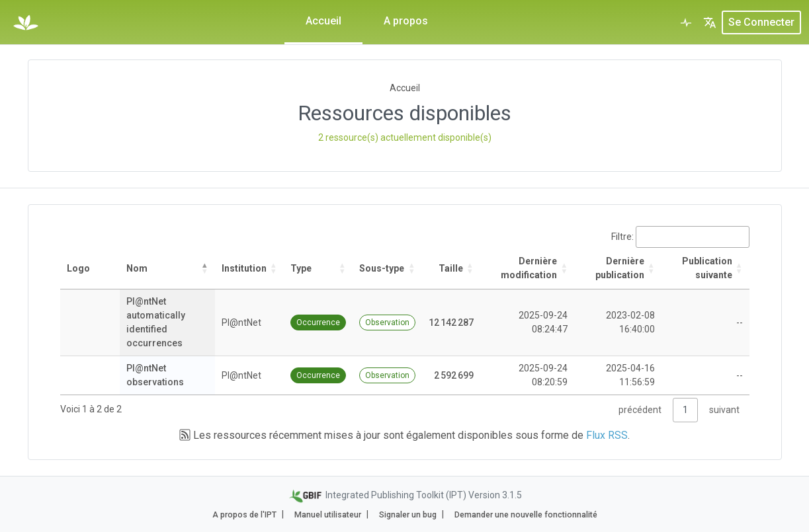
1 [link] (685, 410)
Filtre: (680, 237)
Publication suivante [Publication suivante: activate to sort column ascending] (707, 268)
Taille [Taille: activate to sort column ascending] (451, 268)
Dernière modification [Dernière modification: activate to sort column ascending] (529, 268)
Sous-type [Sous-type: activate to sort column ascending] (382, 268)
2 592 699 (454, 375)
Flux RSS (607, 435)
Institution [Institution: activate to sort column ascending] (244, 268)
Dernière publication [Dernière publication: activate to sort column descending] (620, 268)
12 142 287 (451, 323)
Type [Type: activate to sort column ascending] (301, 268)
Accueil (323, 21)
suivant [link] (724, 410)
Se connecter (761, 22)
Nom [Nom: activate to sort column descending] (137, 268)
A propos (406, 21)
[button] (710, 22)
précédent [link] (640, 410)
